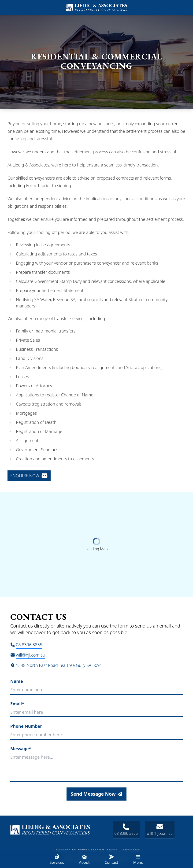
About (84, 859)
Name (17, 681)
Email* (17, 704)
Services (57, 859)
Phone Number (26, 726)
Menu (138, 859)
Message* (21, 749)
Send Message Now (96, 794)
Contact (111, 859)
